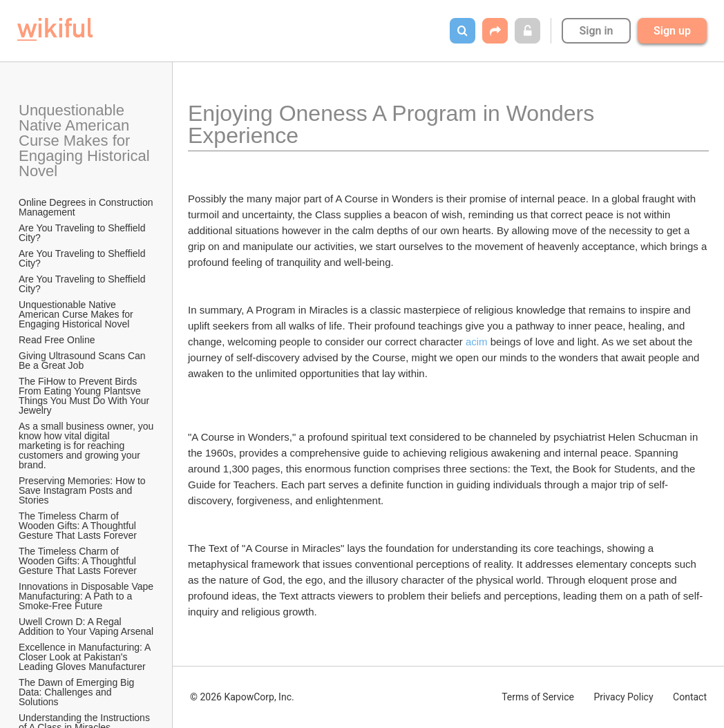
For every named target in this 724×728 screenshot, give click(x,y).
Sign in (596, 31)
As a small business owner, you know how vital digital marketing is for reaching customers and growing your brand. (87, 446)
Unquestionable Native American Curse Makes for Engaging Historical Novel (86, 141)
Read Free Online (58, 340)
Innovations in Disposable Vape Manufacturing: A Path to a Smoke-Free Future (87, 596)
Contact (690, 697)
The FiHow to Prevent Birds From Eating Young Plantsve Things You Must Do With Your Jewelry (85, 396)
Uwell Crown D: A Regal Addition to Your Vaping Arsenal (86, 626)
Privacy (623, 697)
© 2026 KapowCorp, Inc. (242, 697)
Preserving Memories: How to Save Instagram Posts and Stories (84, 490)
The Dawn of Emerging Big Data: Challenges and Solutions (78, 692)
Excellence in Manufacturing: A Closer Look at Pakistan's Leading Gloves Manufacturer (86, 657)
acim (477, 342)
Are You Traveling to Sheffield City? (83, 233)
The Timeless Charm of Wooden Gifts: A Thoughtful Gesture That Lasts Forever (79, 526)
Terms (538, 697)
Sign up (672, 31)
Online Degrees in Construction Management (87, 207)
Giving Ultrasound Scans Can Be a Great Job (84, 361)
